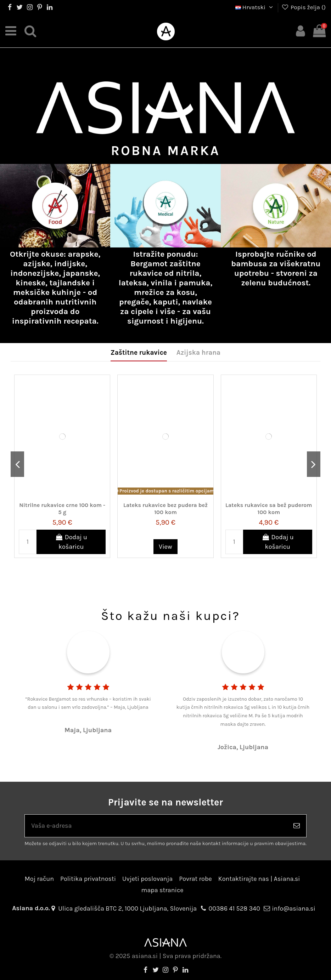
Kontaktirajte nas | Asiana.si (259, 879)
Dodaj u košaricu (71, 542)
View (165, 547)
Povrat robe (195, 879)
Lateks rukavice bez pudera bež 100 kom (165, 508)
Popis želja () (304, 7)
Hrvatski (255, 7)
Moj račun (39, 879)
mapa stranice (162, 890)
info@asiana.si (294, 908)
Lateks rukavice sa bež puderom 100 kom (269, 508)
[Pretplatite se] (297, 826)
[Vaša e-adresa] (156, 826)
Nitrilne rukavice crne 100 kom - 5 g (62, 508)
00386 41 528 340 (234, 908)
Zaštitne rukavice (139, 353)
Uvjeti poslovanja (147, 879)
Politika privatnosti (88, 879)
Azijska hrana (198, 353)
